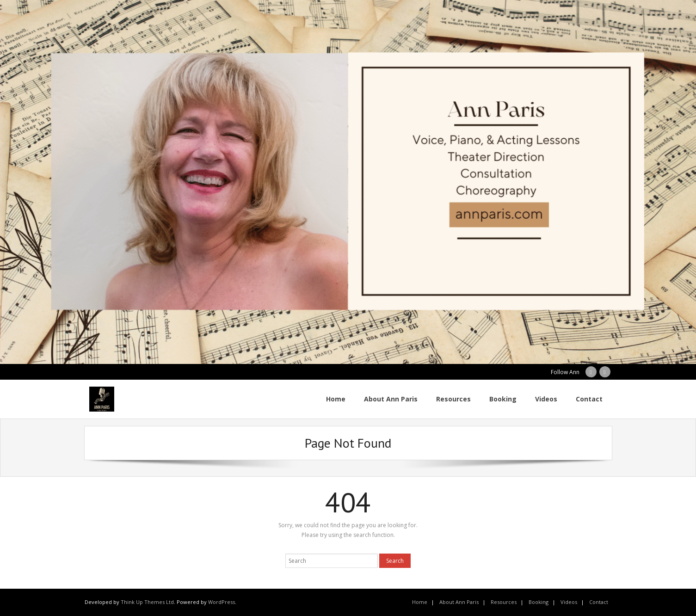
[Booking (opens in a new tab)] (503, 399)
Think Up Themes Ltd (147, 602)
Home (420, 602)
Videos (569, 602)
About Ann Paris (459, 602)
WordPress (222, 602)
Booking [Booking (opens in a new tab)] (539, 602)
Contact (599, 602)
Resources (504, 602)
